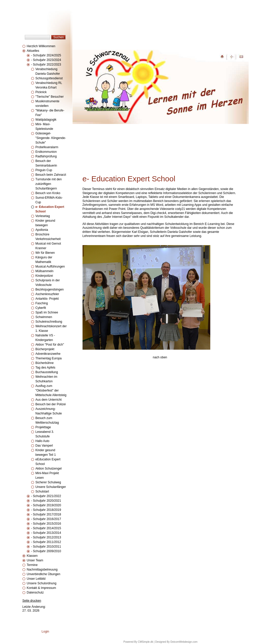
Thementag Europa (49, 358)
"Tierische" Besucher (50, 97)
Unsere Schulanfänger (51, 487)
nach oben (160, 357)
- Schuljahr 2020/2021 (46, 501)
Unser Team (35, 560)
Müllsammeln (45, 271)
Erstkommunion (46, 152)
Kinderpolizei (44, 276)
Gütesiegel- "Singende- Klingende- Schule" (51, 138)
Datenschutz (35, 592)
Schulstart (42, 491)
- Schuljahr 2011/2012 (46, 542)
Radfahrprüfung (46, 156)
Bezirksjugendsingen (50, 289)
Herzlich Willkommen (41, 46)
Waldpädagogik (46, 120)
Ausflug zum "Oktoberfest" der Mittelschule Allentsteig (51, 390)
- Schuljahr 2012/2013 (46, 537)
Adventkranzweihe (48, 354)
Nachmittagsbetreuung (42, 570)
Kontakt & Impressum (42, 588)
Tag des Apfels (45, 368)
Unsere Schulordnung (42, 583)
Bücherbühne (45, 363)
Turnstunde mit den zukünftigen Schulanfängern (49, 184)
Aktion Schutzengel (49, 469)
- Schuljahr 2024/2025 (46, 55)
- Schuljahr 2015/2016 (46, 524)
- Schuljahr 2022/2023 (46, 65)
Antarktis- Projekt (47, 299)
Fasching (42, 303)
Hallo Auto (43, 441)
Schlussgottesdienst (49, 78)
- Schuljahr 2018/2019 (46, 510)
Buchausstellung (47, 372)
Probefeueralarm (47, 147)
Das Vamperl (44, 446)
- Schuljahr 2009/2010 (46, 551)
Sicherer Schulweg (48, 482)
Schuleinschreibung (49, 322)
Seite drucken (32, 601)
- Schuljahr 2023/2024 (46, 60)
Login (45, 632)
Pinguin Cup (44, 170)
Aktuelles (33, 51)
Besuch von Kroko (48, 193)
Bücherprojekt (45, 349)
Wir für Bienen (45, 253)
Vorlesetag (43, 216)
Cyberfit (41, 308)
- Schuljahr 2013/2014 (46, 533)
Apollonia (42, 230)
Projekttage (43, 427)
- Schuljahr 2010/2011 (46, 547)
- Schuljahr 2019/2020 (46, 505)
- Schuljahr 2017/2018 (46, 514)
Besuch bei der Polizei (51, 404)
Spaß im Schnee (47, 312)
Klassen (32, 556)
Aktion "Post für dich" (50, 345)
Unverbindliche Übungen (44, 574)
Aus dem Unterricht (49, 400)
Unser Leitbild (36, 579)
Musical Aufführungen (50, 267)
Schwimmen (44, 317)
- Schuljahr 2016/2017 (46, 519)
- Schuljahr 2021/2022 (46, 496)
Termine (32, 565)
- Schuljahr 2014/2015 (46, 528)
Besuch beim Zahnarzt (51, 175)
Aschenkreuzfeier (47, 294)
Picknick (41, 92)
